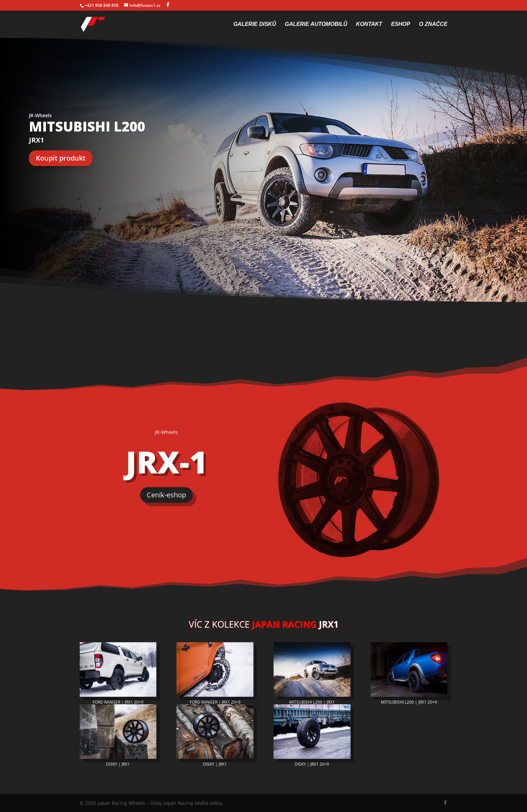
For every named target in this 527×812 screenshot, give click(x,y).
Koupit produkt (61, 158)
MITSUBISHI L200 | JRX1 (312, 702)
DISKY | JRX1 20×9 (312, 764)
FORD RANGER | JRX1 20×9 (118, 702)
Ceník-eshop (166, 495)
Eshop (401, 24)
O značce (433, 24)
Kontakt (369, 24)
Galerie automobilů (316, 24)
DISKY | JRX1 (118, 764)
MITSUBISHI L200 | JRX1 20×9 (409, 702)
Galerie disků (255, 24)
